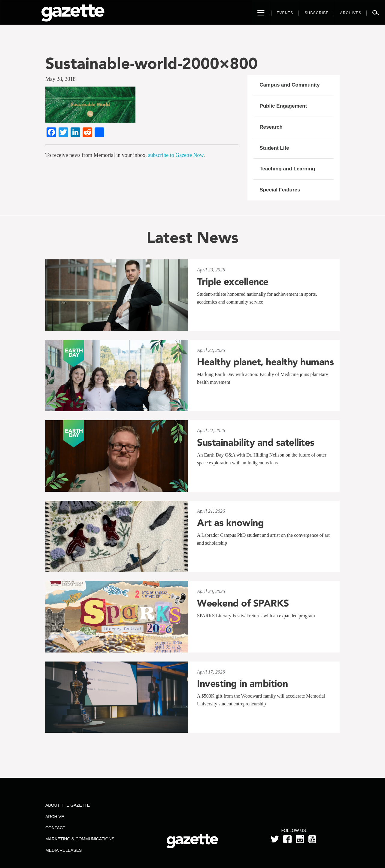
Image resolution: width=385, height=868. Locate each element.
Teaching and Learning (287, 169)
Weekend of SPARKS (243, 603)
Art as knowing (230, 523)
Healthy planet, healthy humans (265, 362)
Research (271, 127)
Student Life (274, 148)
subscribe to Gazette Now (176, 155)
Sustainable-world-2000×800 (152, 63)
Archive (55, 817)
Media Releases (64, 850)
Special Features (280, 190)
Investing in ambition (243, 683)
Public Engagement (283, 106)
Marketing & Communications (80, 839)
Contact (55, 828)
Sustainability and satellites (256, 442)
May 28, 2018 (61, 79)
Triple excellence (233, 282)
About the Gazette (68, 805)
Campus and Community (290, 85)
